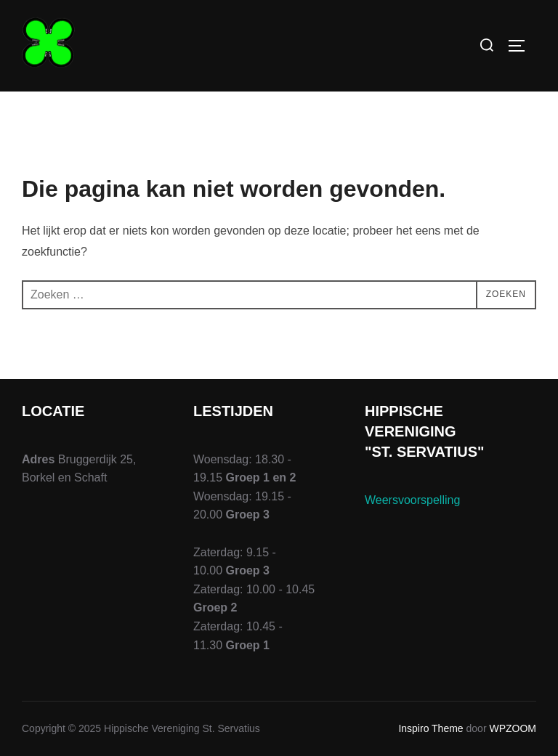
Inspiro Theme (430, 728)
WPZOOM (513, 728)
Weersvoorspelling (412, 500)
